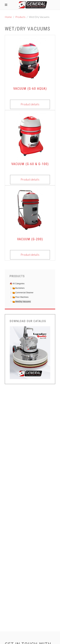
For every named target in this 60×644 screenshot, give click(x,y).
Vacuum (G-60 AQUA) (30, 89)
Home (8, 17)
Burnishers (20, 288)
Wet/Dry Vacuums (23, 302)
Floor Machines (22, 297)
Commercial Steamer (24, 293)
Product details (30, 104)
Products (20, 17)
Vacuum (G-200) (30, 239)
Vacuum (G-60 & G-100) (30, 164)
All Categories (18, 284)
